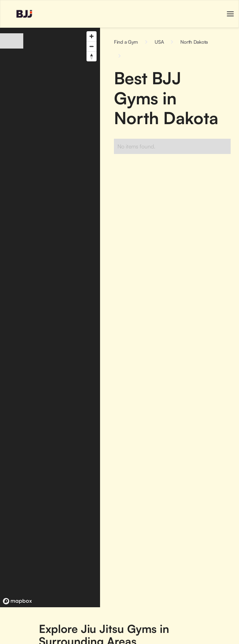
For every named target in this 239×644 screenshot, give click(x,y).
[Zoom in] (92, 36)
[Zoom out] (92, 46)
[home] (17, 14)
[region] (50, 317)
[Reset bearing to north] (92, 56)
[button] (230, 14)
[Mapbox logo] (17, 601)
